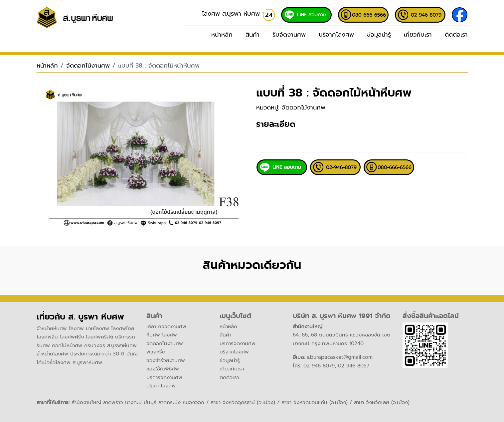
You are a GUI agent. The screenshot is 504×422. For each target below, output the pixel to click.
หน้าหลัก (222, 35)
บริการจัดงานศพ (164, 377)
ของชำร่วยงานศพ (166, 360)
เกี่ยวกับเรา (418, 35)
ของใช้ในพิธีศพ (163, 369)
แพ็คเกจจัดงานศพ (166, 326)
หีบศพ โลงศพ (162, 335)
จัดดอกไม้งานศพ (88, 66)
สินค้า (225, 335)
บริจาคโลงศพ (336, 35)
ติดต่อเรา (456, 35)
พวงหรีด (156, 352)
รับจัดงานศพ (289, 35)
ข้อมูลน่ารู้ (379, 35)
